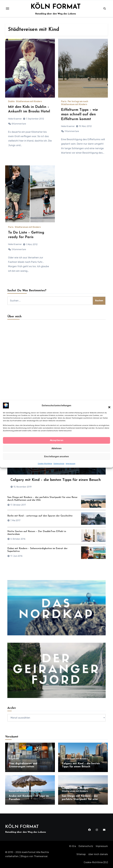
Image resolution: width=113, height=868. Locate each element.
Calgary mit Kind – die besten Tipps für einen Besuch (56, 480)
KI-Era (73, 846)
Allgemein (14, 759)
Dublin (11, 102)
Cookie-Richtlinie (45, 466)
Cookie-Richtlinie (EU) (96, 862)
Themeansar (41, 856)
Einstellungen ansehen (56, 459)
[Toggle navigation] (8, 9)
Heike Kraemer (15, 119)
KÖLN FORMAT (56, 7)
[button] (108, 408)
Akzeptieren (57, 443)
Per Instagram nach (78, 102)
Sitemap (81, 854)
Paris (64, 102)
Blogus (25, 856)
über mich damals (98, 854)
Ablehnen (56, 451)
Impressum (71, 466)
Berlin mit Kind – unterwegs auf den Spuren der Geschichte (40, 516)
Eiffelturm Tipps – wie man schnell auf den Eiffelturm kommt (79, 114)
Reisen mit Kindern (18, 791)
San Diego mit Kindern (73, 788)
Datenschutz (59, 466)
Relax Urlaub (36, 791)
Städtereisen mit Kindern (29, 102)
